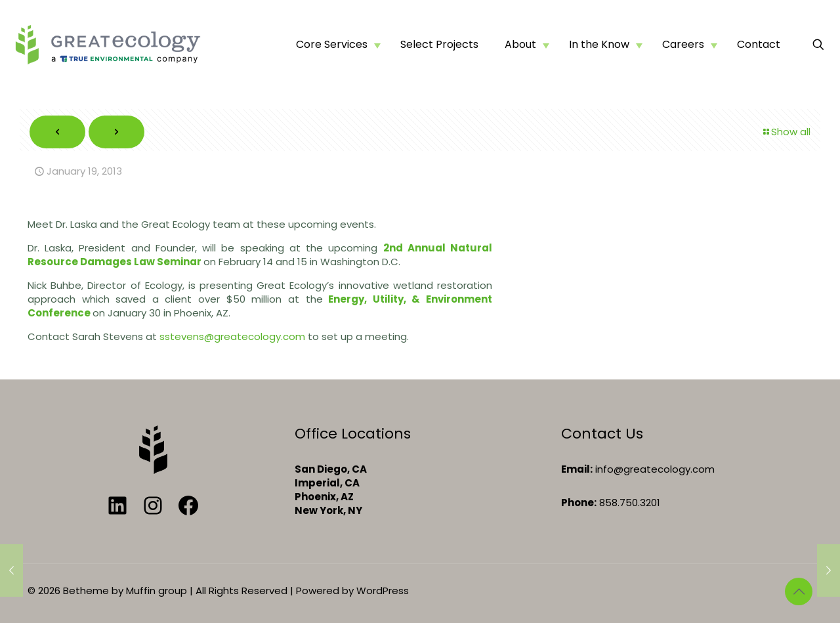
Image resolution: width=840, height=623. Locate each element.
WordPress (383, 591)
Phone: (579, 503)
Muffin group (157, 591)
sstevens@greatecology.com (232, 336)
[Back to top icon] (799, 591)
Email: (577, 469)
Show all (786, 132)
